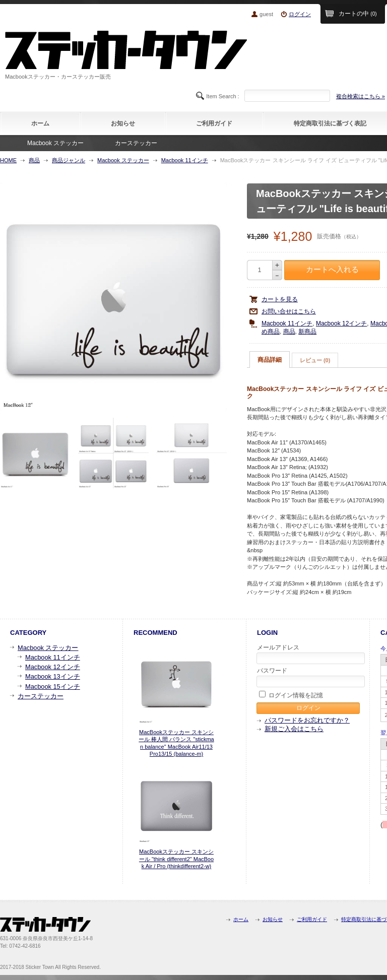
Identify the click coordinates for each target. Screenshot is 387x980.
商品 (34, 160)
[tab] (270, 360)
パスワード (309, 677)
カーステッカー (136, 143)
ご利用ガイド (214, 123)
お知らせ (123, 123)
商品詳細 (270, 360)
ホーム (40, 123)
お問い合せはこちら (289, 311)
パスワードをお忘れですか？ (307, 720)
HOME (8, 160)
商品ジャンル (69, 160)
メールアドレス (309, 654)
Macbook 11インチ (185, 160)
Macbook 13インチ (53, 676)
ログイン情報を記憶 (291, 695)
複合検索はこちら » (361, 96)
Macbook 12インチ (341, 323)
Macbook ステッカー (55, 143)
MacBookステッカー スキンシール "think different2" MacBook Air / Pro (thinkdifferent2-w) (176, 859)
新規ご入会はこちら (294, 729)
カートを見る (280, 299)
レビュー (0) (315, 360)
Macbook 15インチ (53, 687)
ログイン (300, 14)
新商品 (307, 332)
